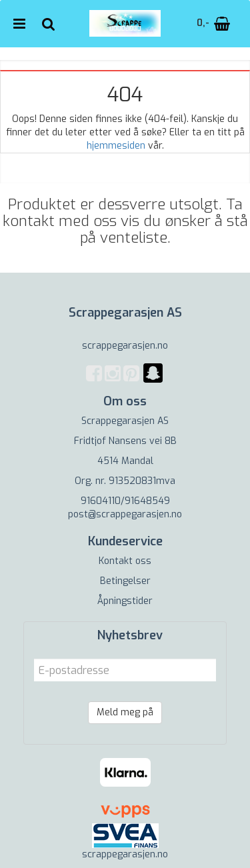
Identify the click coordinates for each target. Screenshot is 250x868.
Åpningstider (125, 601)
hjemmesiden (116, 146)
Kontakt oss (125, 561)
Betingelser (125, 581)
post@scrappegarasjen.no (125, 514)
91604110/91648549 (125, 501)
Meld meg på (125, 712)
